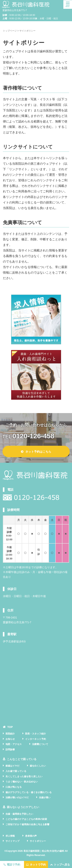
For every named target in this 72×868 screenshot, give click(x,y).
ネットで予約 (36, 865)
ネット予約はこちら (36, 452)
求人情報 (10, 836)
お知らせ (10, 739)
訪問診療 (10, 750)
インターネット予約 (36, 739)
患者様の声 (31, 836)
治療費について (40, 744)
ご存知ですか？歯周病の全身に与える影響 (27, 824)
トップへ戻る (60, 865)
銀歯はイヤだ (12, 766)
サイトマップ (12, 841)
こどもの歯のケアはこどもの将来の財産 (26, 819)
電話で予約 (12, 865)
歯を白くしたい (38, 766)
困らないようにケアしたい (23, 807)
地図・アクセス (14, 744)
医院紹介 (10, 734)
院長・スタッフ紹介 (36, 734)
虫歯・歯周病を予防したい (19, 814)
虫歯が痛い (45, 797)
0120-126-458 (33, 436)
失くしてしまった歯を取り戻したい (24, 776)
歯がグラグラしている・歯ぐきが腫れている (29, 792)
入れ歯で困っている (16, 771)
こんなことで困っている (22, 759)
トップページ (10, 31)
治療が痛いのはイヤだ (17, 797)
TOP (10, 727)
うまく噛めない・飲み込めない (22, 782)
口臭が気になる (14, 787)
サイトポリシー (38, 841)
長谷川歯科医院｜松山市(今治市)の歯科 (44, 851)
